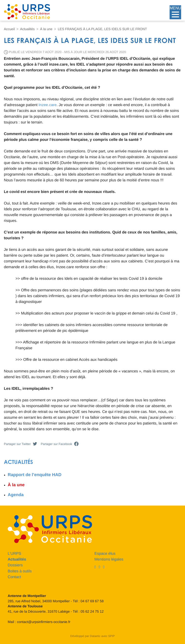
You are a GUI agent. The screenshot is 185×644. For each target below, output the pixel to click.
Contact (14, 577)
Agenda (16, 495)
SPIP (111, 636)
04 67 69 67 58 (92, 601)
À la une (46, 29)
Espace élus (105, 554)
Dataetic (95, 636)
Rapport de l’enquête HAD (35, 475)
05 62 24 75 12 (92, 612)
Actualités (27, 29)
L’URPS (14, 554)
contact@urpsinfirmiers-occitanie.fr (44, 622)
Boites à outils (20, 571)
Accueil (9, 29)
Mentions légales (109, 559)
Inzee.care (48, 105)
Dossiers (15, 565)
